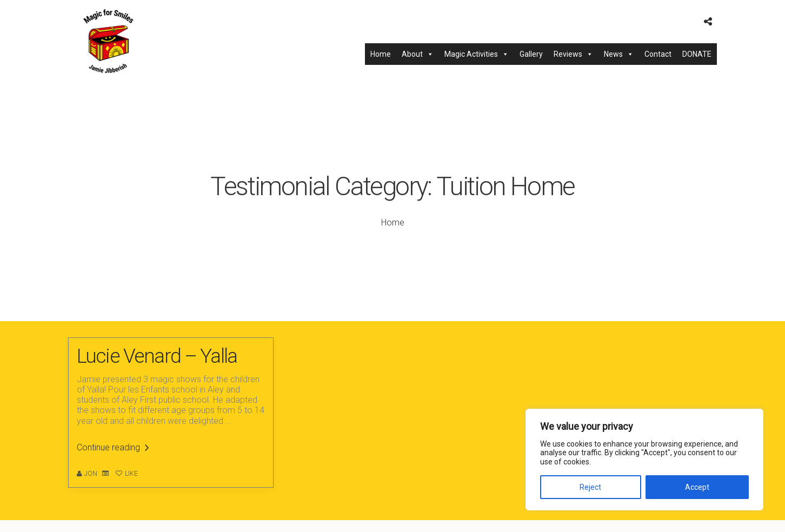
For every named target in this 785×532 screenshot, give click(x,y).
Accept (697, 487)
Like (127, 474)
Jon (91, 474)
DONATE (697, 54)
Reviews (573, 54)
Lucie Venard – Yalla (157, 356)
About (418, 54)
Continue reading (113, 447)
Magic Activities (477, 54)
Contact (658, 54)
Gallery (531, 54)
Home (381, 54)
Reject (590, 487)
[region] (644, 460)
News (619, 54)
